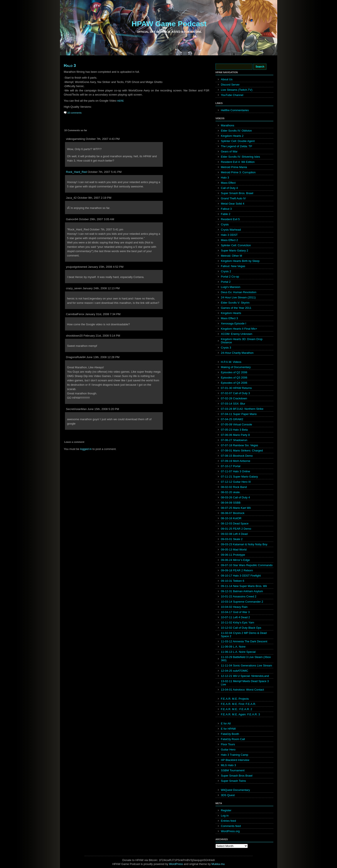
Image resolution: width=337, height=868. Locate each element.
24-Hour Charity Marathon (237, 353)
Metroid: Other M (232, 256)
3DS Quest (228, 795)
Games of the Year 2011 (236, 308)
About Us (227, 79)
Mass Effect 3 (230, 318)
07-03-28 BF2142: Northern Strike (242, 409)
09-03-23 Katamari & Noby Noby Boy (244, 544)
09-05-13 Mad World (234, 550)
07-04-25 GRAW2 (232, 419)
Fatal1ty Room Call (233, 739)
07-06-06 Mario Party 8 (235, 435)
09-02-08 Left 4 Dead (234, 534)
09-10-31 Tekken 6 (233, 581)
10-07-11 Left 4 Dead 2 (236, 617)
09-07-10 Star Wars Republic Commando (247, 565)
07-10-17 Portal (231, 466)
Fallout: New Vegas (233, 266)
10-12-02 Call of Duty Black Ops (241, 628)
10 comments (75, 113)
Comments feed (231, 826)
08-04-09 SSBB (231, 503)
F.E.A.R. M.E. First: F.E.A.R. (239, 704)
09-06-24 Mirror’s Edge (235, 560)
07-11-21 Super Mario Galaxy (240, 477)
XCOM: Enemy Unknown (237, 334)
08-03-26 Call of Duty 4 (236, 497)
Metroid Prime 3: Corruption (238, 172)
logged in (86, 449)
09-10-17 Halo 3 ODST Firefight (241, 576)
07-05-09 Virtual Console (237, 424)
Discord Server (230, 85)
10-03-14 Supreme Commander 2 (242, 602)
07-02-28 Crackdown (234, 398)
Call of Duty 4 (229, 188)
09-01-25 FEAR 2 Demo (236, 529)
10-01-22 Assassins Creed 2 (239, 596)
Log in (225, 816)
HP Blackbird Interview (235, 760)
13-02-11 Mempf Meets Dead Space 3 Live (245, 683)
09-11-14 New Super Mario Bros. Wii (244, 586)
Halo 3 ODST (229, 235)
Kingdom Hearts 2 (232, 136)
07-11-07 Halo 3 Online (236, 471)
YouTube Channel (232, 95)
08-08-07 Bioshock (233, 513)
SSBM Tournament (233, 770)
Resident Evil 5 (230, 219)
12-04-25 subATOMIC (235, 671)
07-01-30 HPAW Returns (236, 388)
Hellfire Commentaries (235, 110)
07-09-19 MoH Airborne (236, 461)
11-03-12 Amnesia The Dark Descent (244, 641)
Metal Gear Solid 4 (233, 204)
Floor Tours (228, 744)
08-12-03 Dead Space (235, 523)
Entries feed (228, 821)
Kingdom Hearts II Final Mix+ (239, 329)
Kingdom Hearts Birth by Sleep (240, 261)
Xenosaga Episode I (234, 323)
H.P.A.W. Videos (231, 362)
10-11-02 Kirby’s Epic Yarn (238, 622)
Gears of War (229, 151)
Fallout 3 (226, 209)
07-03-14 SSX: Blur (233, 404)
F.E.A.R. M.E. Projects (235, 699)
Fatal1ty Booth (230, 734)
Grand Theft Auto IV (233, 198)
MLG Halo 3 (228, 765)
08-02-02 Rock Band (234, 487)
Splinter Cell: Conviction (236, 245)
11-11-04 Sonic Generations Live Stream (247, 665)
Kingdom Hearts (231, 313)
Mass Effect (228, 183)
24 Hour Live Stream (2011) (238, 297)
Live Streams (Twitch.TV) (237, 90)
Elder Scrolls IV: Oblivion (237, 131)
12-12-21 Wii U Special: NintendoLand (245, 676)
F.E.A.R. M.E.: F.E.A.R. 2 (237, 709)
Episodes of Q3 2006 (234, 378)
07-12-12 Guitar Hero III (236, 482)
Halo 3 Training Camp (235, 755)
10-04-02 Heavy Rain (234, 607)
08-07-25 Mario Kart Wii (236, 508)
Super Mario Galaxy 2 (235, 250)
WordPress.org (230, 831)
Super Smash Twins (233, 781)
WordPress (176, 864)
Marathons (228, 125)
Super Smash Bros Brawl (237, 776)
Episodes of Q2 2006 (234, 372)
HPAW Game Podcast (169, 24)
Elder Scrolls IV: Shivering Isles (241, 157)
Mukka (216, 864)
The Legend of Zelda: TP (237, 146)
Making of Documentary (236, 367)
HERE (120, 101)
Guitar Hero (228, 750)
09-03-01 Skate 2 (232, 539)
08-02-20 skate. (231, 492)
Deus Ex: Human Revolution (239, 292)
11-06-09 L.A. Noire (233, 647)
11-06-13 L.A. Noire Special (238, 652)
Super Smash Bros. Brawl (237, 193)
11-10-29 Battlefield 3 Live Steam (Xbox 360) (246, 659)
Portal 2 (226, 282)
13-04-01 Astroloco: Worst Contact (242, 690)
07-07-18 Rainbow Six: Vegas (240, 445)
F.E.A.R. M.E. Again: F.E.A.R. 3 (241, 714)
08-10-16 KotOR (231, 518)
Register (226, 810)
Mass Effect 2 (230, 240)
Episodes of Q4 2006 (234, 383)
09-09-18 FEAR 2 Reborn (237, 570)
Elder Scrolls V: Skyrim (235, 303)
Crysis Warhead (231, 230)
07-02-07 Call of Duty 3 (236, 393)
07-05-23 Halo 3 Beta (234, 430)
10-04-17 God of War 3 (235, 612)
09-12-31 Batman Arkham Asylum (242, 591)
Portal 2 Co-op (230, 277)
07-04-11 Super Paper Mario (239, 414)
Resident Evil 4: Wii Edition (238, 162)
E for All (226, 723)
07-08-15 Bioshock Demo (237, 456)
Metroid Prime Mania (234, 167)
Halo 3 (70, 66)
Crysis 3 (226, 348)
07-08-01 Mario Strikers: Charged (242, 451)
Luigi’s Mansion (231, 287)
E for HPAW (228, 729)
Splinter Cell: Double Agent (238, 141)
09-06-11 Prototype (233, 555)
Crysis (225, 224)
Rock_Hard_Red (76, 172)
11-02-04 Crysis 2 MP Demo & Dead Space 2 (244, 635)
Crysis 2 (226, 271)
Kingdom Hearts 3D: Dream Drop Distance (242, 341)
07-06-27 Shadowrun (234, 440)
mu (223, 864)
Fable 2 (226, 214)
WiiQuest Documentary (236, 790)
